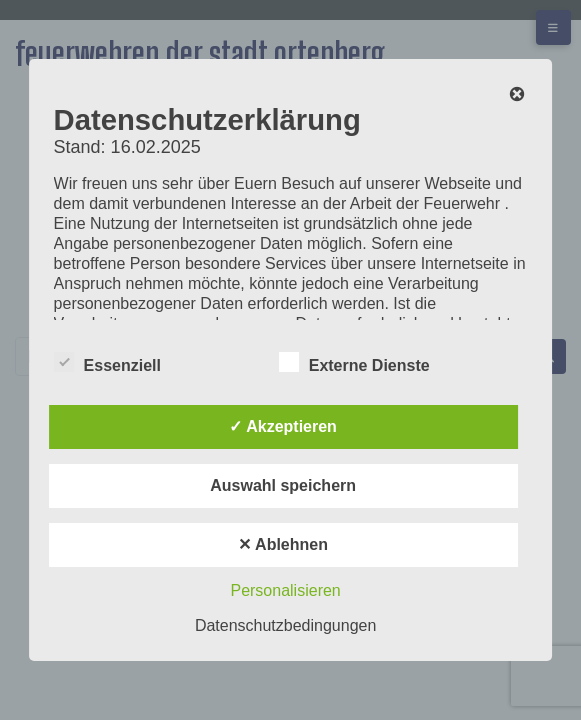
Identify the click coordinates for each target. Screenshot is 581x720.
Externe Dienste (354, 362)
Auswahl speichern (283, 485)
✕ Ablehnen (283, 544)
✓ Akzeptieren (283, 426)
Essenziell (107, 362)
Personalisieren (285, 590)
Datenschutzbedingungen (285, 625)
